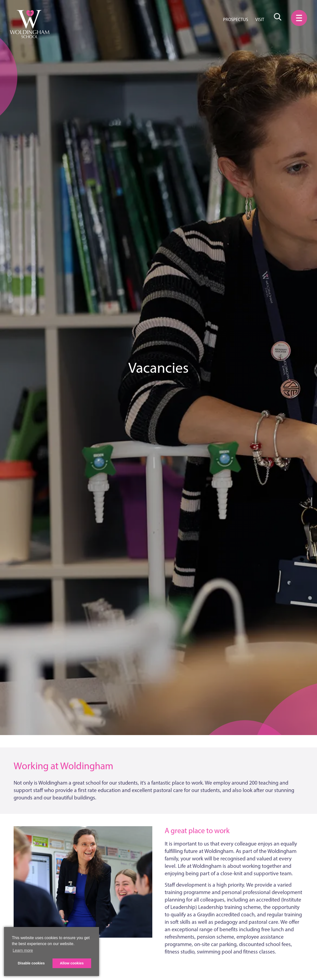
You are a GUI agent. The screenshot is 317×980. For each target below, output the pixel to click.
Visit (260, 20)
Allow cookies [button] (72, 963)
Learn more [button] (23, 950)
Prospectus (236, 20)
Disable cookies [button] (31, 963)
